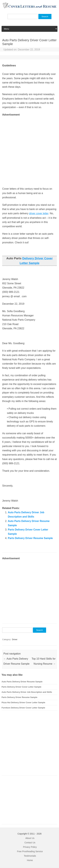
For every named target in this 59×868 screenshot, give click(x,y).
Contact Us (30, 843)
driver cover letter (39, 213)
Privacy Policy (30, 847)
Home (30, 860)
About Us (30, 838)
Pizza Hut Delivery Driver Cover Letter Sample (23, 702)
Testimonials (30, 856)
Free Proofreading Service (30, 851)
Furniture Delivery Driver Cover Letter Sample (23, 708)
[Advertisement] (29, 146)
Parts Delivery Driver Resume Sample (30, 538)
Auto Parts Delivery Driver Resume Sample (22, 682)
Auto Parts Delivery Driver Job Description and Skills (27, 692)
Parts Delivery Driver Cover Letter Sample (21, 687)
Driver (15, 639)
